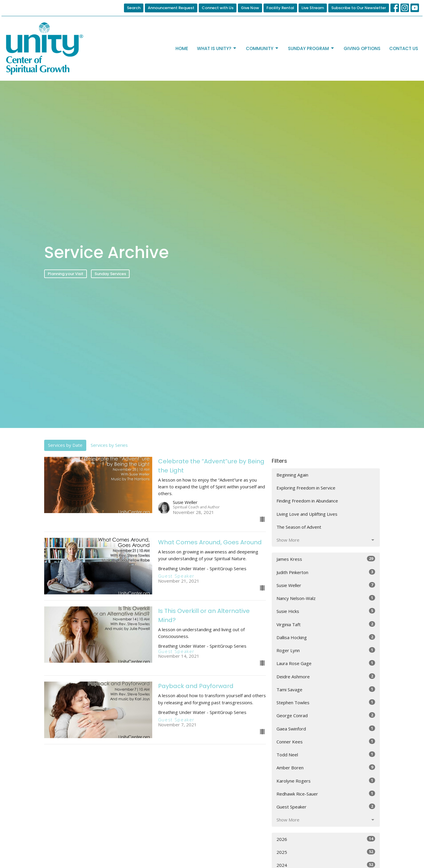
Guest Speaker (326, 807)
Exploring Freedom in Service (306, 488)
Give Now (250, 8)
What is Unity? (217, 48)
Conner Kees (326, 741)
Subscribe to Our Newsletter (359, 8)
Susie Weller (326, 585)
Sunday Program (311, 48)
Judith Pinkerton (326, 572)
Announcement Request (171, 8)
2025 (326, 852)
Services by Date (65, 445)
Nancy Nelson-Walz (326, 598)
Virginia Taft (326, 624)
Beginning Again (292, 475)
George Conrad (326, 715)
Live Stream (313, 8)
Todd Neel (326, 754)
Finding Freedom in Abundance (307, 501)
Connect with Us (218, 8)
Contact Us (404, 48)
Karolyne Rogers (326, 781)
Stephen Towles (326, 702)
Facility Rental (280, 8)
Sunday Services (110, 274)
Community (262, 48)
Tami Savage (326, 689)
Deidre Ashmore (326, 676)
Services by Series (109, 445)
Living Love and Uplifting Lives (307, 514)
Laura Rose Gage (326, 663)
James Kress (326, 559)
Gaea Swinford (326, 729)
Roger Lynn (326, 650)
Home (182, 48)
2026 (326, 839)
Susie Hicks (326, 611)
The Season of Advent (299, 527)
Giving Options (362, 48)
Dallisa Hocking (326, 637)
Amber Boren (326, 767)
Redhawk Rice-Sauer (326, 794)
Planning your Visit (66, 274)
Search (134, 8)
